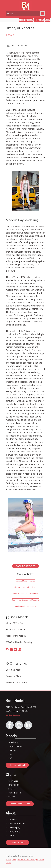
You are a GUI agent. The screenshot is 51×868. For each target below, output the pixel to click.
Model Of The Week (16, 629)
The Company (14, 827)
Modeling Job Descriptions (26, 606)
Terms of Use (23, 859)
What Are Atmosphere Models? (25, 594)
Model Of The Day (15, 623)
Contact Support (13, 715)
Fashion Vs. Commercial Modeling (25, 600)
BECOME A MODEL (26, 20)
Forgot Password (16, 746)
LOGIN (47, 20)
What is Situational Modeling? (25, 587)
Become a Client (14, 676)
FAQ (10, 758)
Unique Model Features (25, 581)
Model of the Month (16, 636)
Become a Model (14, 670)
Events (11, 754)
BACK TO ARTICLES (25, 566)
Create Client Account (20, 804)
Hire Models (14, 785)
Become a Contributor (17, 682)
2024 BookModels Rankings (20, 642)
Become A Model (17, 765)
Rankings (12, 750)
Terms (11, 835)
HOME (10, 14)
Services (12, 789)
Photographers (15, 793)
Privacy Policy (14, 831)
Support (12, 797)
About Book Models (17, 823)
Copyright (34, 859)
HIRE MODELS (39, 20)
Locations (13, 819)
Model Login (14, 742)
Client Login (13, 781)
